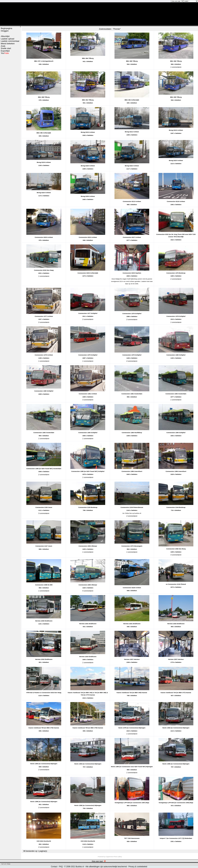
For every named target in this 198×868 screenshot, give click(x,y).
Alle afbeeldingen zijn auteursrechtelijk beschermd (106, 867)
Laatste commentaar (10, 41)
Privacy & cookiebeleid (138, 867)
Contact (54, 867)
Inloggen (5, 31)
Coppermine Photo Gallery (114, 857)
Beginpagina (6, 28)
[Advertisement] (10, 104)
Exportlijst (5, 51)
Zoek (3, 46)
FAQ (61, 867)
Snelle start (6, 48)
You (5, 53)
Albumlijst (5, 36)
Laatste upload (8, 39)
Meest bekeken (8, 44)
